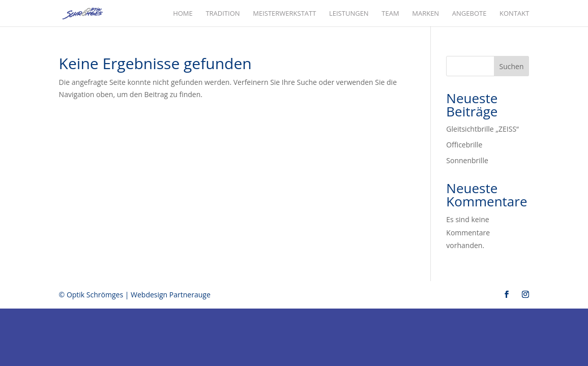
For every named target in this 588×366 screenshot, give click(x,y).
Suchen (512, 66)
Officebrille (464, 145)
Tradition (223, 14)
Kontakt (514, 14)
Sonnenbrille (467, 160)
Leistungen (349, 14)
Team (390, 14)
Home (183, 14)
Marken (425, 14)
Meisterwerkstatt (284, 14)
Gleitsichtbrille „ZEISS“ (482, 129)
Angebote (469, 14)
